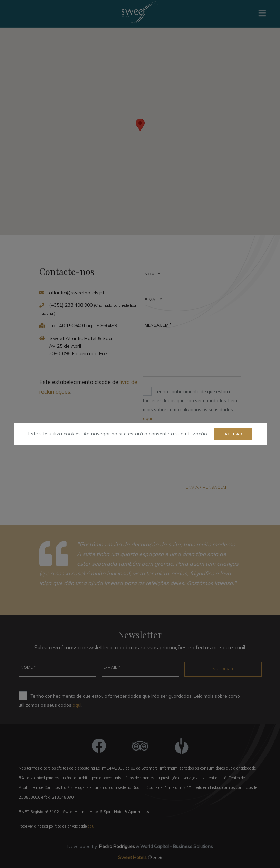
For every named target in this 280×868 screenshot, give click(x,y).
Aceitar (233, 434)
